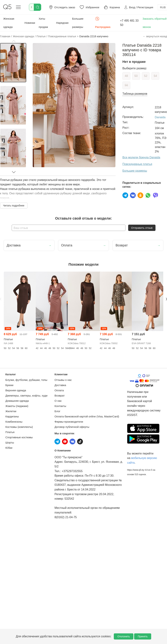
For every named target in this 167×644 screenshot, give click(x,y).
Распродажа (103, 22)
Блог (57, 411)
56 (126, 85)
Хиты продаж (43, 23)
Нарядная (62, 23)
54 (155, 76)
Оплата (59, 390)
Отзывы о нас (63, 380)
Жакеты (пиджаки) (17, 406)
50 (136, 76)
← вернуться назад (155, 36)
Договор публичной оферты (72, 427)
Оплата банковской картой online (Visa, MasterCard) (87, 416)
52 (146, 76)
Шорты (10, 443)
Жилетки (11, 411)
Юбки (9, 448)
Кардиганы (12, 416)
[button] (14, 41)
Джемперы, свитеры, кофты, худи (26, 396)
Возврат (60, 396)
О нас (58, 401)
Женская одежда (9, 23)
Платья (10, 432)
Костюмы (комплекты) (19, 427)
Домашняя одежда (17, 401)
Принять (143, 636)
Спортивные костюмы (19, 437)
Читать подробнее (14, 206)
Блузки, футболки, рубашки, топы (26, 380)
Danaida (160, 117)
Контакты (60, 406)
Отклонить (124, 636)
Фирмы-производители (69, 422)
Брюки (9, 385)
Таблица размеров (135, 94)
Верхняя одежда (16, 390)
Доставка (60, 385)
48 (126, 76)
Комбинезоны (14, 422)
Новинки (30, 23)
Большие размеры (78, 23)
